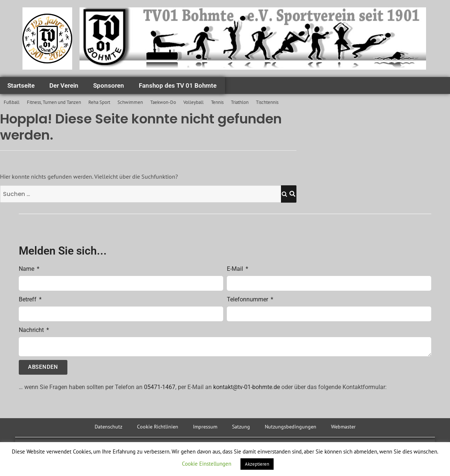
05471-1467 (160, 387)
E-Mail (236, 269)
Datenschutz (108, 427)
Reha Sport (99, 102)
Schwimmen (130, 102)
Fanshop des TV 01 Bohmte (178, 85)
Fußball (12, 102)
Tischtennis (267, 102)
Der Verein (64, 85)
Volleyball (194, 102)
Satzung (241, 427)
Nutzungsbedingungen (291, 427)
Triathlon (240, 102)
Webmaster (343, 427)
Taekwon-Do (163, 102)
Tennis (217, 102)
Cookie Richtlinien (158, 427)
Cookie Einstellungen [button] (207, 464)
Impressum (205, 427)
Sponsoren (109, 85)
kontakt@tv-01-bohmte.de (247, 387)
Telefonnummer (248, 299)
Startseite (21, 85)
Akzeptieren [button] (257, 464)
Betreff (28, 299)
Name (27, 269)
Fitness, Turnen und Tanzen (54, 102)
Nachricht (32, 330)
